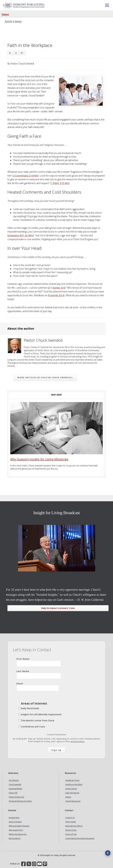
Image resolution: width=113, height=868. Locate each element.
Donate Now (14, 818)
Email (38, 687)
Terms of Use (71, 834)
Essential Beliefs (15, 789)
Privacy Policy (71, 830)
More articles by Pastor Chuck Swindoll (45, 378)
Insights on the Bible (74, 784)
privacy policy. (78, 741)
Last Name (39, 674)
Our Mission (14, 780)
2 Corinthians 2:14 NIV (26, 176)
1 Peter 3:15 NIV (60, 183)
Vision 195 (13, 793)
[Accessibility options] (108, 853)
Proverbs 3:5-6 (56, 295)
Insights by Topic (72, 780)
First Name (39, 662)
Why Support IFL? (16, 830)
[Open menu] (107, 5)
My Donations (15, 838)
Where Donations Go (18, 834)
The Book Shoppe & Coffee (20, 801)
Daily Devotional (72, 793)
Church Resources (73, 801)
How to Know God (16, 797)
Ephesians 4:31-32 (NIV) (21, 235)
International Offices (74, 826)
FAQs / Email (71, 822)
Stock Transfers (15, 822)
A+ (22, 53)
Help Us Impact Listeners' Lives (58, 608)
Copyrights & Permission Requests (80, 838)
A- (10, 53)
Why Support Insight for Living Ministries (39, 459)
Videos (68, 797)
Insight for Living (24, 5)
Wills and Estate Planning (19, 826)
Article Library (71, 789)
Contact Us (70, 818)
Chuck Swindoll (15, 784)
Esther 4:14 (59, 288)
